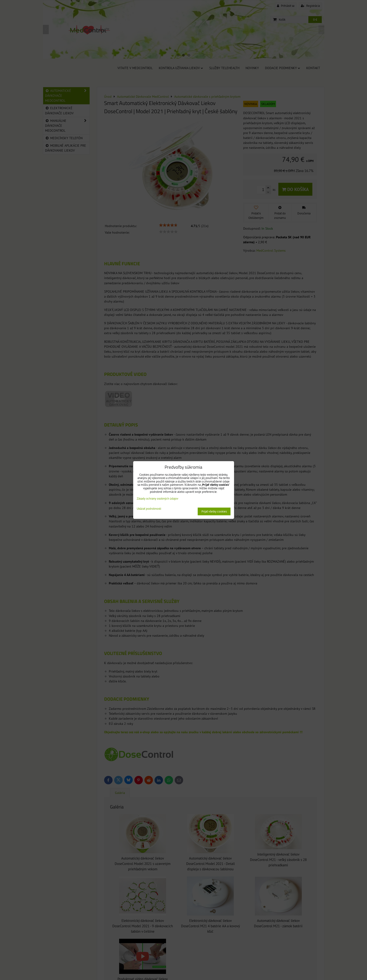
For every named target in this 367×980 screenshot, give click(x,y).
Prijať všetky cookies (214, 511)
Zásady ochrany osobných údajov (157, 499)
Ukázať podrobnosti (149, 509)
